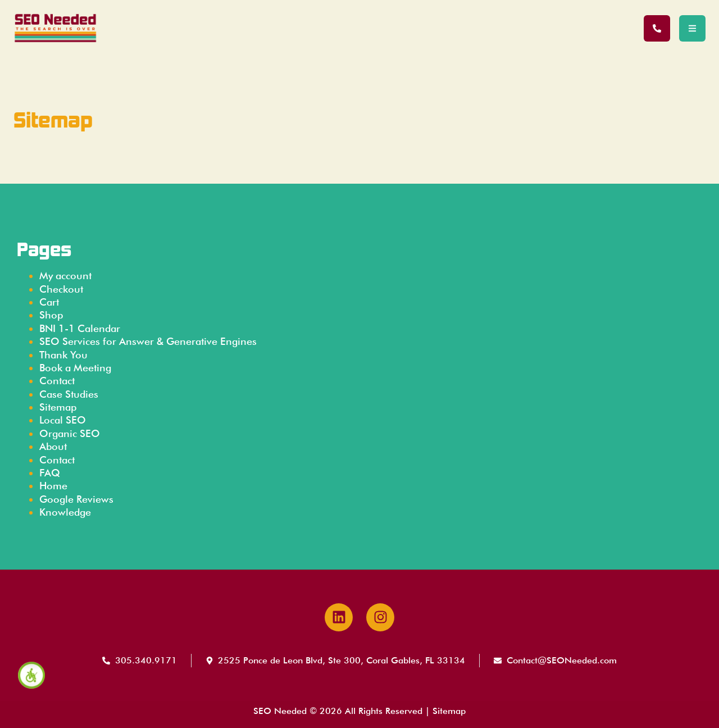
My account (65, 276)
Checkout (61, 289)
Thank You (63, 355)
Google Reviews (76, 499)
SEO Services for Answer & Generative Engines (148, 341)
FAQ (50, 473)
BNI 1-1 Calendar (80, 328)
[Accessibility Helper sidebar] (31, 675)
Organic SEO (70, 433)
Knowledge (65, 512)
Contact (57, 381)
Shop (51, 315)
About (53, 446)
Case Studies (69, 394)
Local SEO (63, 420)
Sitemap (58, 407)
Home (53, 486)
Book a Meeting (75, 368)
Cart (49, 302)
